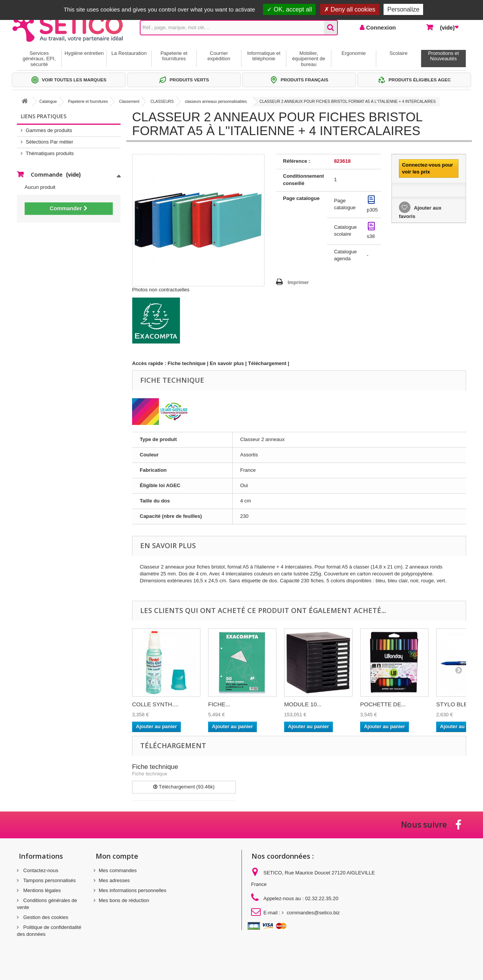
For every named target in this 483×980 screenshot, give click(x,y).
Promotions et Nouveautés (443, 56)
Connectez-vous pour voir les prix (428, 168)
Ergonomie (354, 53)
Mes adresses (114, 880)
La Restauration (129, 53)
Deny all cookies (350, 9)
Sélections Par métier (50, 142)
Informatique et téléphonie (264, 56)
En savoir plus (227, 363)
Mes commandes (118, 870)
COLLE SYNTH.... (155, 704)
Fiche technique (187, 363)
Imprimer (298, 282)
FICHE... (219, 704)
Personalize (404, 9)
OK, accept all (289, 9)
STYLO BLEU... (456, 704)
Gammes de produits (49, 130)
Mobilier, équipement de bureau (309, 59)
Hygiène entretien (84, 53)
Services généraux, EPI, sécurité (39, 59)
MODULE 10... (303, 704)
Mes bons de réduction (124, 900)
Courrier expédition (219, 56)
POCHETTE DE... (383, 704)
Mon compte (117, 856)
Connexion (380, 27)
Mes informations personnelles (132, 890)
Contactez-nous (40, 870)
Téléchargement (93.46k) (184, 787)
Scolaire (399, 53)
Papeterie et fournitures (174, 56)
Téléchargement (267, 363)
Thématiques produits (50, 153)
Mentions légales (41, 890)
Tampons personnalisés (49, 880)
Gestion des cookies (45, 917)
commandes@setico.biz (313, 913)
